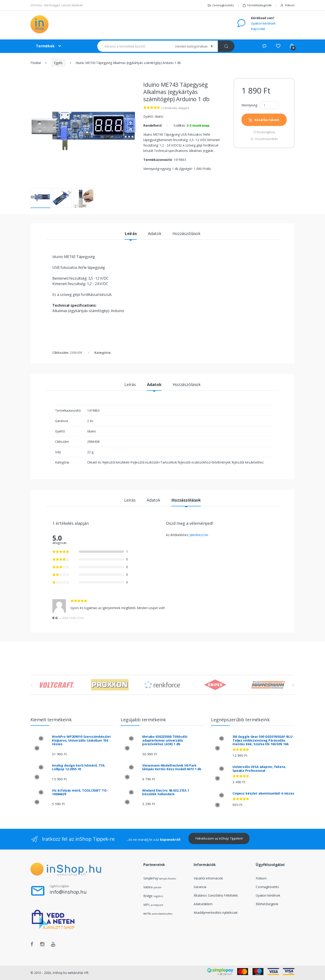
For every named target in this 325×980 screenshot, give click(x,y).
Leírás (131, 234)
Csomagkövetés (221, 5)
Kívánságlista (266, 132)
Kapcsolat (258, 29)
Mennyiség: (250, 105)
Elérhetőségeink (267, 904)
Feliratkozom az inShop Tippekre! (219, 838)
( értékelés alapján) (175, 108)
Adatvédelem (203, 904)
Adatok (155, 234)
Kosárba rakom (267, 120)
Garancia (200, 887)
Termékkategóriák (257, 5)
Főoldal (36, 63)
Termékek (45, 46)
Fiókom (287, 5)
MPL (153, 905)
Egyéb (58, 63)
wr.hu (147, 913)
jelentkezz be (199, 535)
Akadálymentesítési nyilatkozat (216, 913)
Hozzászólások (186, 234)
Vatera (148, 887)
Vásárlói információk (208, 878)
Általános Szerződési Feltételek (216, 895)
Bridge (148, 896)
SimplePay (151, 878)
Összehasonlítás (266, 139)
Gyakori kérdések (263, 23)
